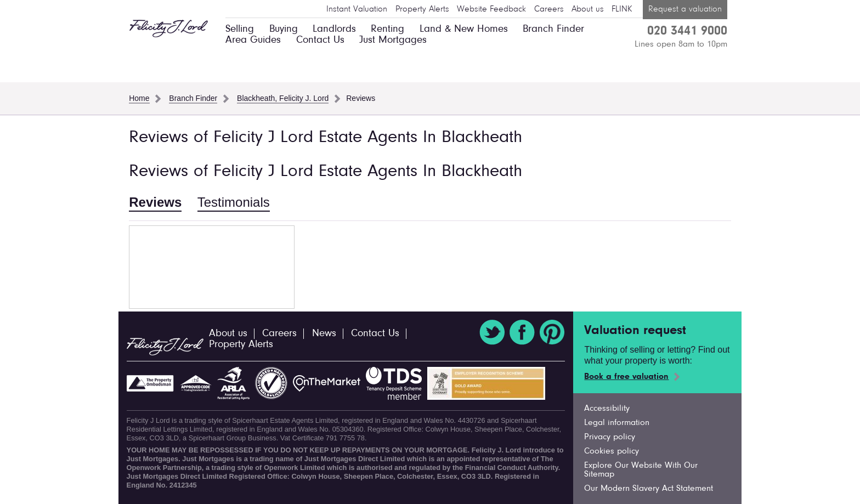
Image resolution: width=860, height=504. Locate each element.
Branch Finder (553, 29)
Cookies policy (612, 451)
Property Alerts (422, 9)
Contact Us (320, 40)
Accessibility (607, 409)
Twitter (492, 332)
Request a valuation (685, 9)
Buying (284, 29)
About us (588, 9)
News (324, 334)
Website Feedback (491, 9)
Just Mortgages (393, 40)
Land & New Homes (464, 29)
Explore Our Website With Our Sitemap (641, 470)
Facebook (522, 332)
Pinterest (552, 332)
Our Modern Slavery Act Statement (649, 489)
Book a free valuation (626, 377)
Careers (549, 9)
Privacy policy (610, 437)
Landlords (334, 29)
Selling (240, 29)
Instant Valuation (357, 9)
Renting (387, 29)
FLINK (622, 9)
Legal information (617, 423)
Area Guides (253, 40)
